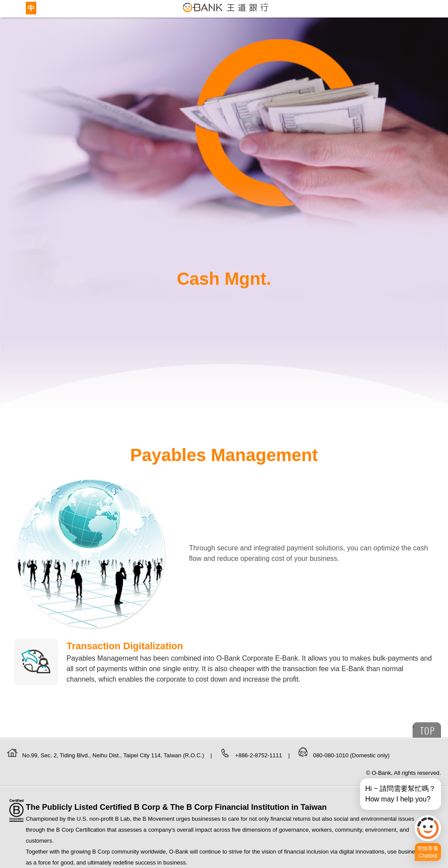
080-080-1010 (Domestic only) (351, 755)
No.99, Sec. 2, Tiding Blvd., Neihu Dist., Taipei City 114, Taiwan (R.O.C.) (114, 755)
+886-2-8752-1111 (259, 755)
